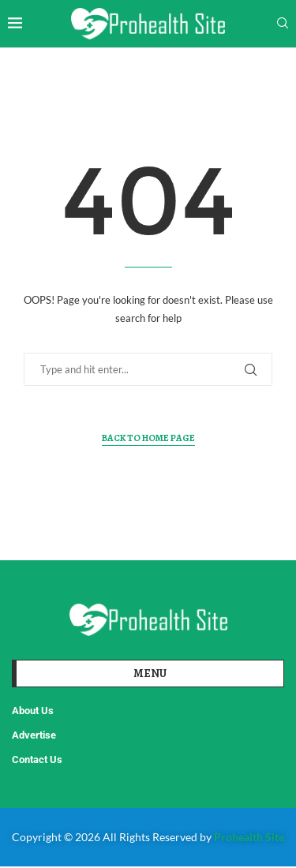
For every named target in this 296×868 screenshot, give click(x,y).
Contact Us (37, 759)
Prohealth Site (249, 837)
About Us (33, 711)
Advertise (34, 735)
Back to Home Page (148, 438)
